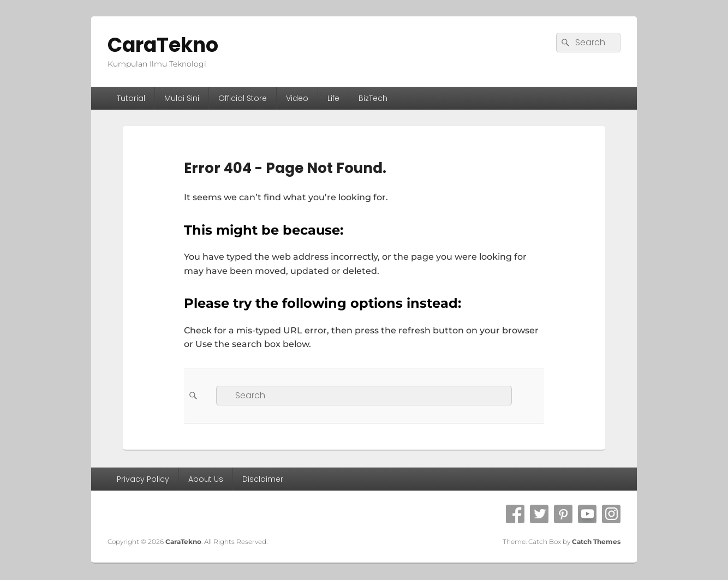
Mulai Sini (182, 98)
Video (297, 98)
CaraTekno (163, 45)
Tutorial (131, 98)
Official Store (243, 98)
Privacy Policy (143, 479)
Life (333, 98)
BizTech (373, 98)
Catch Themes (596, 542)
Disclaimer (263, 479)
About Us (206, 479)
